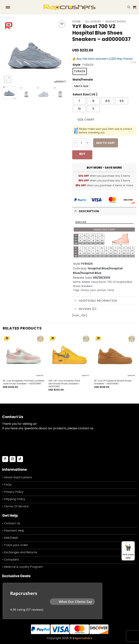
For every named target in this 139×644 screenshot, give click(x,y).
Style (76, 65)
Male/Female (83, 80)
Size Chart (86, 120)
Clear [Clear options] (133, 62)
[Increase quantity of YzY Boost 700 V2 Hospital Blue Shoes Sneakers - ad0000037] (88, 143)
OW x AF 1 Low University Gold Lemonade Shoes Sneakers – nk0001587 (64, 384)
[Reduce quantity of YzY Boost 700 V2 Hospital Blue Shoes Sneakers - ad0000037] (75, 143)
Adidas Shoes (115, 21)
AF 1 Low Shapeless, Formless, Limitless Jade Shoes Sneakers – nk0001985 (24, 382)
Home (76, 21)
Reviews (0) (84, 309)
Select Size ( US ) (85, 95)
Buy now (82, 156)
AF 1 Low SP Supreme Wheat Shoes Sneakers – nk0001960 (113, 382)
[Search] (129, 7)
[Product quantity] (81, 143)
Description (86, 211)
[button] (134, 7)
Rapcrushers (82, 638)
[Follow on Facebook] (5, 459)
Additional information (94, 301)
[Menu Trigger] (8, 7)
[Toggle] (75, 211)
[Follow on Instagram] (13, 459)
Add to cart (106, 143)
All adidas (93, 21)
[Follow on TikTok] (20, 459)
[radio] (80, 71)
